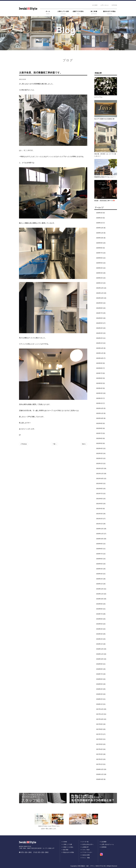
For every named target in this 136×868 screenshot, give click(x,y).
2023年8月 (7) (100, 368)
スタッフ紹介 (86, 850)
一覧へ (54, 444)
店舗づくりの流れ (68, 847)
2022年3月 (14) (101, 453)
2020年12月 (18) (101, 529)
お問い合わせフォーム (108, 844)
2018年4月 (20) (101, 689)
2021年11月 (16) (101, 474)
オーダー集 (85, 842)
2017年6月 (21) (101, 739)
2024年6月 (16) (101, 318)
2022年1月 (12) (101, 463)
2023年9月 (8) (100, 363)
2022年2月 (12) (101, 458)
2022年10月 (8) (101, 418)
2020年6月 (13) (101, 559)
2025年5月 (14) (101, 263)
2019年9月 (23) (101, 604)
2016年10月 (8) (101, 779)
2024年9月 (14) (101, 303)
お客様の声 (85, 847)
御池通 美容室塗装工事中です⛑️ (105, 201)
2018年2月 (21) (101, 699)
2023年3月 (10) (101, 393)
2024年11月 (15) (101, 293)
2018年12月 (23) (101, 649)
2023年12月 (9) (101, 348)
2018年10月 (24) (101, 659)
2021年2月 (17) (101, 519)
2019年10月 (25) (101, 599)
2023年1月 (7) (100, 403)
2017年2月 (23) (101, 759)
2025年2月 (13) (101, 278)
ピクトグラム (98, 97)
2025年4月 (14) (101, 268)
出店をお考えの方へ (88, 844)
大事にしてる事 (68, 844)
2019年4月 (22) (101, 629)
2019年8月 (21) (101, 609)
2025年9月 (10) (101, 243)
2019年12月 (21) (101, 589)
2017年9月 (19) (101, 724)
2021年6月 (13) (101, 499)
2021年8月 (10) (101, 489)
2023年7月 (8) (100, 373)
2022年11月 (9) (101, 413)
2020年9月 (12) (101, 544)
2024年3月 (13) (101, 333)
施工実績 (66, 850)
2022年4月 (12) (101, 448)
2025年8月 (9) (100, 248)
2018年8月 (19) (101, 669)
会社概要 (95, 5)
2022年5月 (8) (100, 443)
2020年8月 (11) (101, 549)
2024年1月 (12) (101, 343)
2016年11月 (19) (101, 774)
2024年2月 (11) (101, 338)
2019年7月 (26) (101, 614)
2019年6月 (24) (101, 619)
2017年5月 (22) (101, 744)
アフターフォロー (87, 852)
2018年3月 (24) (101, 694)
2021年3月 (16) (101, 514)
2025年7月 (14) (101, 253)
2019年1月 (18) (101, 644)
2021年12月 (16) (101, 468)
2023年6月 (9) (100, 378)
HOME (65, 842)
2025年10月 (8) (101, 238)
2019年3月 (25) (101, 634)
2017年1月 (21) (101, 764)
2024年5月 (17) (101, 323)
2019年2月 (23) (101, 639)
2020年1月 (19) (101, 584)
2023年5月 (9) (100, 383)
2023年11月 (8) (101, 353)
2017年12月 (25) (101, 709)
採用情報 (114, 5)
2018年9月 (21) (101, 664)
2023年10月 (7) (101, 358)
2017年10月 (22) (101, 719)
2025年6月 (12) (101, 258)
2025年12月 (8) (101, 228)
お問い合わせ (105, 5)
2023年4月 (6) (100, 388)
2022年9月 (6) (100, 423)
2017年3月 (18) (101, 754)
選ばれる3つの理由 (69, 852)
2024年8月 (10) (101, 308)
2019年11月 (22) (101, 594)
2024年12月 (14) (101, 288)
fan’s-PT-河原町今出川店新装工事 (104, 119)
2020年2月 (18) (101, 579)
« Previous (24, 444)
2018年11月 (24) (101, 654)
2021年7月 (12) (101, 494)
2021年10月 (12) (101, 479)
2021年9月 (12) (101, 483)
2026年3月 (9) (100, 213)
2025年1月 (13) (101, 283)
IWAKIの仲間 (86, 855)
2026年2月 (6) (100, 218)
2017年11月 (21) (101, 714)
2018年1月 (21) (101, 704)
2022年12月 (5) (101, 408)
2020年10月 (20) (101, 539)
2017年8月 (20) (101, 729)
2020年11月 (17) (101, 534)
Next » (84, 444)
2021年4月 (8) (100, 509)
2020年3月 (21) (101, 574)
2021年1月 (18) (101, 524)
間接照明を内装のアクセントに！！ (105, 177)
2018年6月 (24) (101, 679)
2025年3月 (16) (101, 273)
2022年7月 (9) (100, 433)
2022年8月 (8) (100, 428)
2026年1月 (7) (100, 223)
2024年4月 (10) (101, 328)
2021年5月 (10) (101, 504)
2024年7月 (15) (101, 313)
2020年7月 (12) (101, 554)
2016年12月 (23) (101, 769)
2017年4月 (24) (101, 749)
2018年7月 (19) (101, 674)
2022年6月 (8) (100, 438)
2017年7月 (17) (101, 734)
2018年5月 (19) (101, 684)
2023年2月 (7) (100, 398)
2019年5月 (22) (101, 624)
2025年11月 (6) (101, 233)
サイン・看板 (86, 858)
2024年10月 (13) (101, 298)
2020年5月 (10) (101, 564)
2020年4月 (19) (101, 569)
